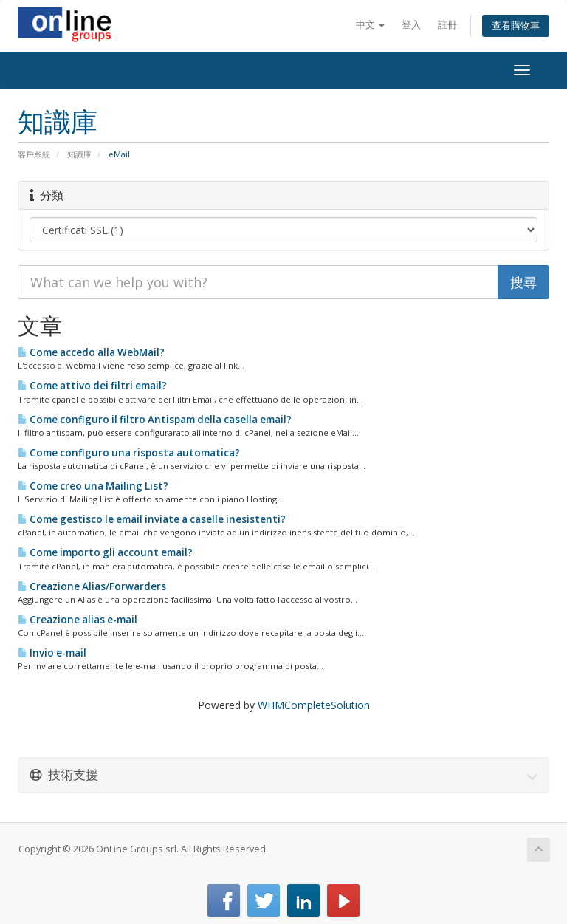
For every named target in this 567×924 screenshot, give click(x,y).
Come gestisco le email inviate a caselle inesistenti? (152, 519)
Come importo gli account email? (105, 552)
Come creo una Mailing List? (93, 486)
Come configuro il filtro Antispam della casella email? (155, 420)
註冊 (447, 25)
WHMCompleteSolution (314, 705)
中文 (370, 25)
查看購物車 (516, 25)
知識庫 (79, 154)
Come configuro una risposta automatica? (129, 453)
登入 (411, 25)
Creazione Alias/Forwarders (92, 586)
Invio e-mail (52, 653)
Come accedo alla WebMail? (91, 352)
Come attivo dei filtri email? (92, 386)
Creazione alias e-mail (78, 620)
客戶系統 (34, 154)
